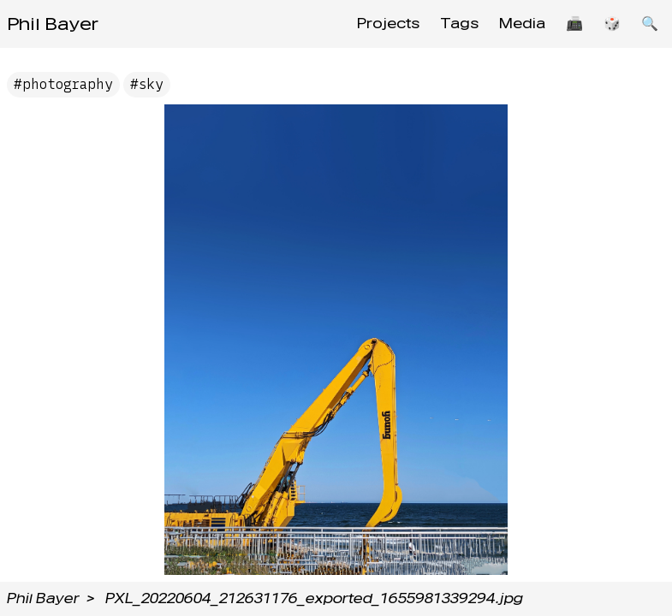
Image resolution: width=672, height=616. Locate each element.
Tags (459, 24)
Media (522, 24)
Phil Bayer (53, 24)
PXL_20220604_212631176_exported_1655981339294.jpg (314, 598)
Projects (388, 24)
